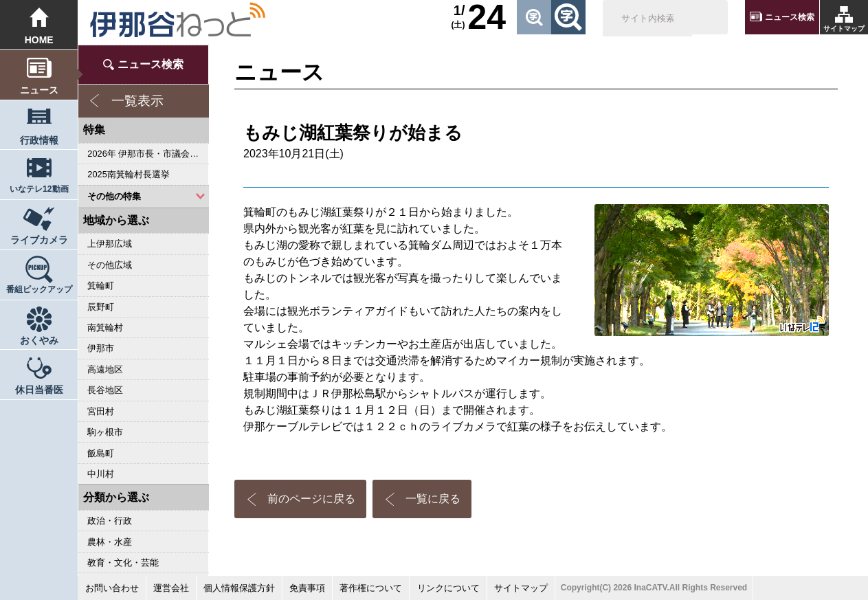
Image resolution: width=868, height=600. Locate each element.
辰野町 (101, 307)
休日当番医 (39, 390)
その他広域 (110, 265)
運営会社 (171, 588)
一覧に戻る (433, 499)
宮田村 (101, 411)
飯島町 (101, 453)
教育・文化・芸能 (123, 563)
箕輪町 (101, 286)
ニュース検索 (790, 17)
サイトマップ (844, 29)
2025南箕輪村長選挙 (128, 174)
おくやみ (39, 340)
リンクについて (448, 588)
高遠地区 (105, 369)
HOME (39, 40)
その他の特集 (114, 196)
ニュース (39, 90)
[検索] (647, 19)
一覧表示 (137, 101)
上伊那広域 (110, 244)
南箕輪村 (105, 327)
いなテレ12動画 (39, 189)
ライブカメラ (39, 240)
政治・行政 (110, 521)
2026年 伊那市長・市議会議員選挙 (148, 154)
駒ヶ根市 (105, 432)
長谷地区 (105, 390)
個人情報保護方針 (239, 588)
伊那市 (101, 348)
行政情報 (39, 140)
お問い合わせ (112, 588)
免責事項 (307, 588)
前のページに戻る (311, 499)
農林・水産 (110, 542)
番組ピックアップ (39, 289)
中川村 (101, 474)
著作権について (371, 588)
